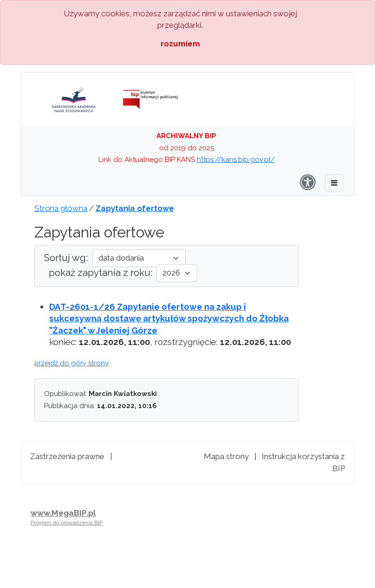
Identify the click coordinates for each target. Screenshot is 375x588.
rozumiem (180, 44)
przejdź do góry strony (71, 363)
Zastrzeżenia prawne (67, 456)
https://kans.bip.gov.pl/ (236, 160)
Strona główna (61, 208)
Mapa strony (226, 456)
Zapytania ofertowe (135, 208)
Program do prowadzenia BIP (67, 523)
